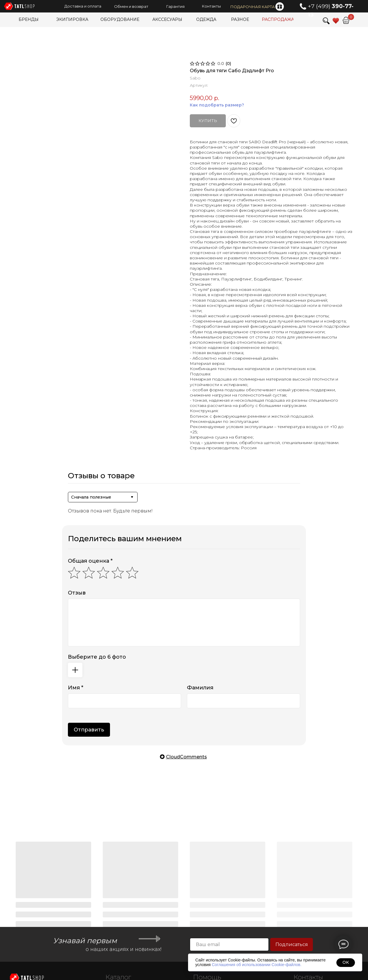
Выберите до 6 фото (97, 657)
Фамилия (200, 688)
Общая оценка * (90, 561)
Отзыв (77, 593)
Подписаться (292, 944)
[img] (346, 20)
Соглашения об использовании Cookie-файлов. (257, 965)
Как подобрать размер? (217, 105)
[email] (229, 944)
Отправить (89, 730)
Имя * (76, 688)
